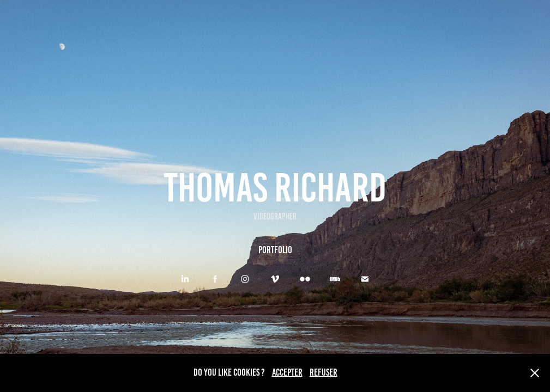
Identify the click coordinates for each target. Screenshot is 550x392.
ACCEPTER (287, 372)
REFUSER (324, 372)
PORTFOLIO (275, 250)
